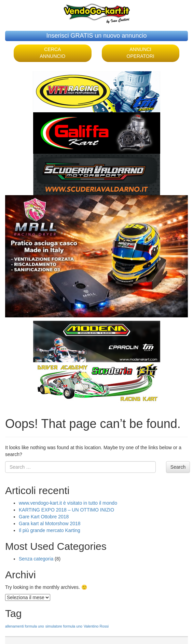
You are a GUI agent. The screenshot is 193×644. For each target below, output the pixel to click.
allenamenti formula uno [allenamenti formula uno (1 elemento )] (25, 626)
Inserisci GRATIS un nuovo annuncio (97, 36)
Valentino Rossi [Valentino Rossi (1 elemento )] (96, 626)
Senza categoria (36, 559)
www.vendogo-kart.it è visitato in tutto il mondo (68, 503)
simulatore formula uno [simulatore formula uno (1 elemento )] (64, 626)
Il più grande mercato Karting (50, 530)
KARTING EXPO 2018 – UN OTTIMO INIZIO (66, 510)
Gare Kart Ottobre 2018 (44, 517)
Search (178, 467)
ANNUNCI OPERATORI (141, 53)
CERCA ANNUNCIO (53, 53)
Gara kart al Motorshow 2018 (50, 523)
